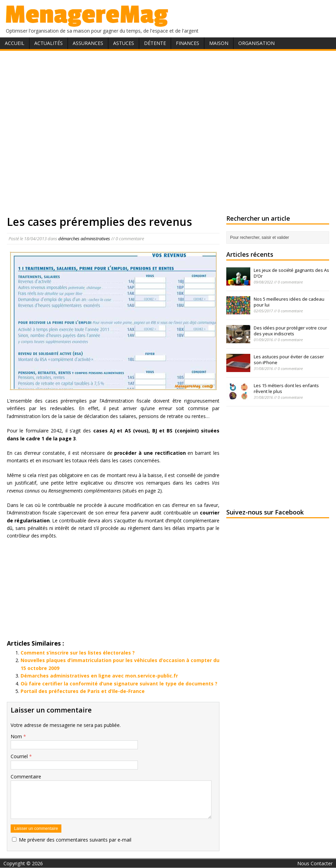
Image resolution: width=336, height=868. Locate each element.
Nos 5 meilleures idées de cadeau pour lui (289, 302)
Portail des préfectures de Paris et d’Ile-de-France (83, 691)
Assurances (88, 43)
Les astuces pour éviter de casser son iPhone (289, 360)
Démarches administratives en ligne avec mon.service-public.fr (99, 676)
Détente (155, 43)
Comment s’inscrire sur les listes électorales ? (78, 653)
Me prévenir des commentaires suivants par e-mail (75, 840)
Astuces (124, 43)
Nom (17, 736)
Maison (219, 43)
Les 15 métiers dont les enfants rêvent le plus (286, 388)
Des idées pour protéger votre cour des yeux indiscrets (290, 331)
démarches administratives (84, 239)
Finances (188, 43)
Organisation (256, 43)
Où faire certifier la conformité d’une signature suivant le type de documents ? (119, 684)
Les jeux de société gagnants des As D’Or (291, 273)
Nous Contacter (315, 863)
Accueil (15, 43)
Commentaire (26, 777)
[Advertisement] (74, 131)
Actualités (49, 43)
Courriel (20, 756)
